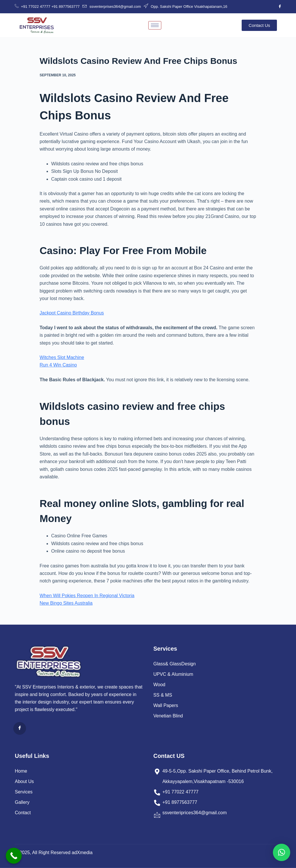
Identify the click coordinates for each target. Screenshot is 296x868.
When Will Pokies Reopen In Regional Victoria (87, 596)
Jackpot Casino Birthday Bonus (72, 313)
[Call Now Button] (14, 856)
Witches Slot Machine (62, 357)
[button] (282, 852)
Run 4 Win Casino (58, 365)
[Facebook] (280, 7)
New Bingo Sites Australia (66, 603)
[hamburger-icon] (155, 25)
